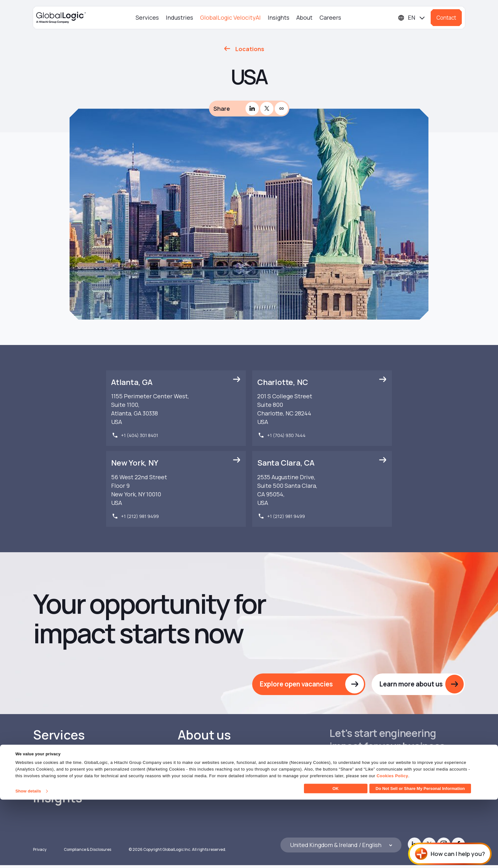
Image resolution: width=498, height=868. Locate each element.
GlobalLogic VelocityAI (230, 17)
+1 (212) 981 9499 (140, 517)
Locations (250, 49)
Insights (279, 17)
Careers (330, 17)
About (304, 17)
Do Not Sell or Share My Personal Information (420, 857)
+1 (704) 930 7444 (286, 436)
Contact (446, 18)
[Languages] (412, 18)
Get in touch (357, 777)
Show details (28, 859)
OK (336, 857)
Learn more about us (410, 685)
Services (147, 17)
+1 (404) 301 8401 (140, 436)
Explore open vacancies (295, 685)
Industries (179, 17)
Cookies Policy (392, 844)
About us (204, 737)
